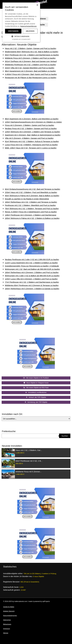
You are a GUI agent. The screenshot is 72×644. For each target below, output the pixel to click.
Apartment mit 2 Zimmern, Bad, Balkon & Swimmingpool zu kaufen (33, 135)
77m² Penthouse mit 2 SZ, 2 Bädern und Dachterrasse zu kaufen (32, 282)
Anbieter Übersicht (9, 611)
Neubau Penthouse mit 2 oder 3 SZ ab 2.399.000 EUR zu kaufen (32, 259)
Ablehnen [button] (30, 31)
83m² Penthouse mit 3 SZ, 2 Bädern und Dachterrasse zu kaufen (32, 55)
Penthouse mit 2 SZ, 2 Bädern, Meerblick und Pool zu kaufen (30, 205)
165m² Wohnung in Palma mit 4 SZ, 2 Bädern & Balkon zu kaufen (32, 218)
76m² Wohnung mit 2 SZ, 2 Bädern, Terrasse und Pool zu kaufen (32, 209)
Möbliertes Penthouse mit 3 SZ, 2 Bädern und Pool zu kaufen (30, 65)
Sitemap (6, 633)
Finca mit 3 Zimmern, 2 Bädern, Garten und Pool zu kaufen (29, 125)
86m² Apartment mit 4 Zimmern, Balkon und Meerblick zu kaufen (32, 119)
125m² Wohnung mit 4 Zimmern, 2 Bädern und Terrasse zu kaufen (32, 132)
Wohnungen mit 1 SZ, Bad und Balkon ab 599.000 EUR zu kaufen (32, 269)
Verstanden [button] (13, 31)
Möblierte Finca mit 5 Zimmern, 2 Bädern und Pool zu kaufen (30, 58)
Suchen (65, 436)
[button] (21, 36)
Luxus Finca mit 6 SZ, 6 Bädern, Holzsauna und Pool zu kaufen (31, 145)
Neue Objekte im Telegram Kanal (36, 383)
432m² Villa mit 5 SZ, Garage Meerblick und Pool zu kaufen (30, 68)
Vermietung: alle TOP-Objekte (36, 402)
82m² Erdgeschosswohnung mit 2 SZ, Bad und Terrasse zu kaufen (32, 189)
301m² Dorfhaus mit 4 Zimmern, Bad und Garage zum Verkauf (31, 61)
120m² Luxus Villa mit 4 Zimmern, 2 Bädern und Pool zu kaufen (31, 279)
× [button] (37, 5)
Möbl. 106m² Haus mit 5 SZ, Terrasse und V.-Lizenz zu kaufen (31, 148)
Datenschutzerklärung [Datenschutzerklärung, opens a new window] (28, 26)
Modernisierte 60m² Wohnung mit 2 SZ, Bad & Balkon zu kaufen (32, 52)
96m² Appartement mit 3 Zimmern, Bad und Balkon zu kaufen (30, 71)
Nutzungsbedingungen (10, 615)
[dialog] (21, 22)
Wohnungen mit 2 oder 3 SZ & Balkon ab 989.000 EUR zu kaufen (32, 276)
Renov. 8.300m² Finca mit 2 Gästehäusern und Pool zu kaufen (31, 212)
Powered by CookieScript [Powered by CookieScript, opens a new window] (21, 39)
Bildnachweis (7, 624)
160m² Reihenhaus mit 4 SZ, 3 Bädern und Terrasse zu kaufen (31, 202)
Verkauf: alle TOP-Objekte (36, 397)
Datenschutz (7, 620)
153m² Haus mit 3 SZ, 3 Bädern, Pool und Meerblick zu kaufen (31, 192)
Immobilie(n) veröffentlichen (36, 392)
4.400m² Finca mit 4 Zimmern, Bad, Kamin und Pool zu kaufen (31, 74)
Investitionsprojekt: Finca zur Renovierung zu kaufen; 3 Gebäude (32, 266)
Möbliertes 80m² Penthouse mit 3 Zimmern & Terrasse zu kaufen (32, 285)
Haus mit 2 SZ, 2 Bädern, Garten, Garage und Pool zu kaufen (30, 48)
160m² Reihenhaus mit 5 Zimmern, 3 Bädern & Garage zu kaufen (32, 289)
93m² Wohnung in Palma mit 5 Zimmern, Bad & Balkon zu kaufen (32, 196)
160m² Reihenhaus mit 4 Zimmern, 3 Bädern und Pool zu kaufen (32, 272)
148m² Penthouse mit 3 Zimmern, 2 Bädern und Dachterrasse (31, 215)
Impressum (7, 629)
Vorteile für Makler (9, 607)
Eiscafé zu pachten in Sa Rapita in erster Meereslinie (27, 199)
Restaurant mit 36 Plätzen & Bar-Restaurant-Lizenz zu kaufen (31, 78)
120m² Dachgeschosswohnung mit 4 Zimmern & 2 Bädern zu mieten (33, 122)
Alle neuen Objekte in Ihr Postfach (36, 378)
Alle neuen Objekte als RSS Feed (36, 388)
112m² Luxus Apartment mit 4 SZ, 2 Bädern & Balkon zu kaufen (31, 263)
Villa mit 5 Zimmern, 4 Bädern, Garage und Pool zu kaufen (29, 138)
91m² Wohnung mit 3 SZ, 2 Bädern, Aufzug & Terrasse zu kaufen (32, 141)
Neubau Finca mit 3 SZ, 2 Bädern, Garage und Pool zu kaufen (31, 128)
